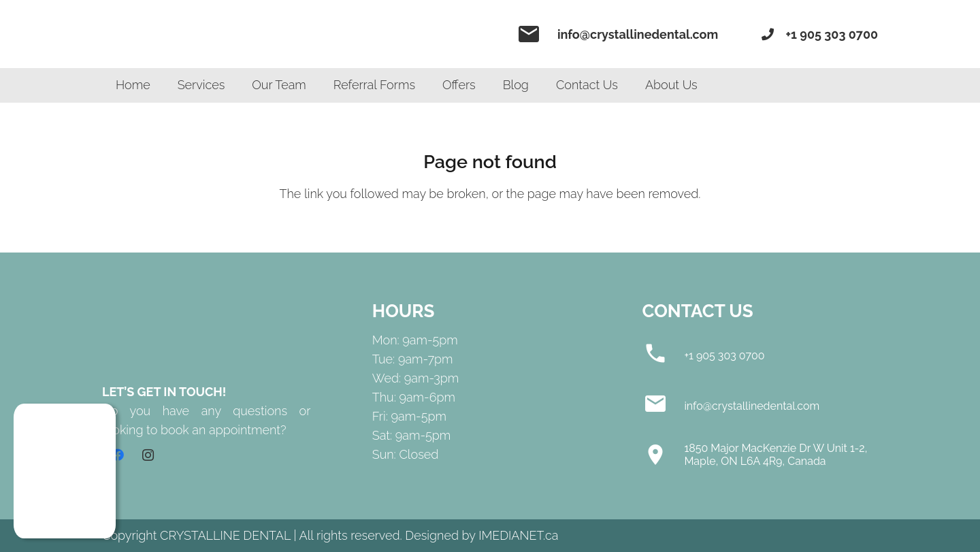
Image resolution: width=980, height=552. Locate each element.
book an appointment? (224, 430)
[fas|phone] (770, 34)
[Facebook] (117, 455)
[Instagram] (148, 455)
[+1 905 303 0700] (664, 356)
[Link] (204, 34)
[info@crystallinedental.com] (664, 406)
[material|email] (534, 34)
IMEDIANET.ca (518, 535)
